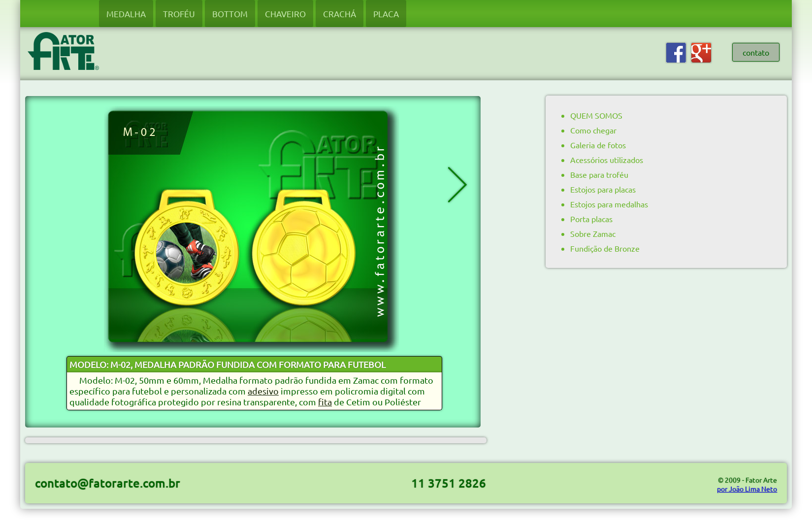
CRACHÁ (340, 14)
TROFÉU (179, 14)
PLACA (386, 14)
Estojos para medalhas (609, 204)
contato (756, 52)
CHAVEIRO (285, 14)
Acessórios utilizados (607, 160)
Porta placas (591, 219)
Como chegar (593, 130)
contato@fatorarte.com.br (108, 483)
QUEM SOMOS (596, 115)
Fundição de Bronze (605, 248)
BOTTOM (230, 14)
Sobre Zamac (593, 233)
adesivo (263, 391)
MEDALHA (126, 14)
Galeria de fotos (598, 145)
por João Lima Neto (747, 489)
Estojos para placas (603, 189)
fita (325, 402)
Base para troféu (599, 174)
